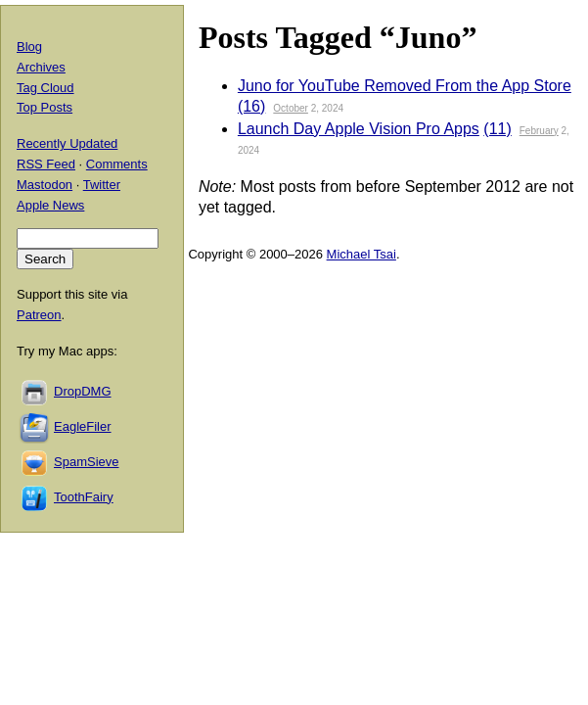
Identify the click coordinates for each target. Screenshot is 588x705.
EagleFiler (83, 426)
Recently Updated (67, 143)
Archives (41, 67)
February (539, 131)
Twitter (102, 185)
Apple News (50, 205)
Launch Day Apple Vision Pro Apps (359, 129)
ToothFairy (84, 497)
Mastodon (45, 185)
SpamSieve (86, 462)
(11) (497, 129)
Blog (29, 47)
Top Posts (45, 107)
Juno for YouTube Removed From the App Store (405, 86)
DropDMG (83, 391)
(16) (251, 106)
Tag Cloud (45, 88)
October (291, 108)
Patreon (39, 315)
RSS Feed (46, 164)
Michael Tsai (362, 254)
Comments (117, 164)
